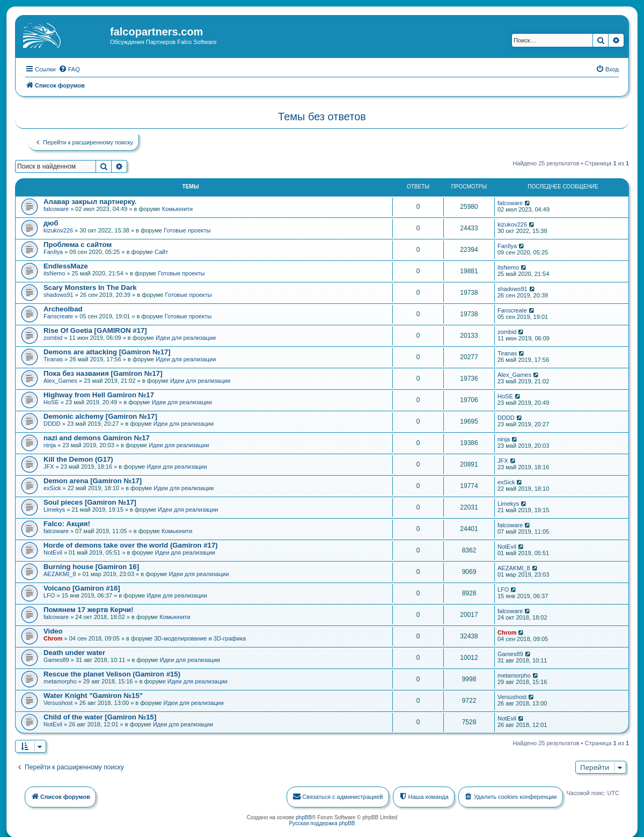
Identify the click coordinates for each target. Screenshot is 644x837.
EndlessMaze (66, 265)
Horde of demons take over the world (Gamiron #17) (131, 545)
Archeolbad (63, 308)
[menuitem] (69, 69)
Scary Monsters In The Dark (90, 287)
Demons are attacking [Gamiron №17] (107, 351)
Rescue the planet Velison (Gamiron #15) (112, 674)
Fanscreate (58, 316)
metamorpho (60, 681)
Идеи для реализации (186, 337)
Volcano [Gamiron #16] (82, 588)
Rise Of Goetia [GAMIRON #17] (95, 330)
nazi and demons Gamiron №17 (97, 437)
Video (53, 631)
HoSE (51, 402)
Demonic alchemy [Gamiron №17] (100, 416)
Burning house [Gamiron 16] (91, 566)
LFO (49, 595)
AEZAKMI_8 (60, 573)
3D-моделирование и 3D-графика (200, 638)
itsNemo (54, 273)
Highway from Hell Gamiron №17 (99, 394)
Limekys (54, 509)
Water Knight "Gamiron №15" (93, 695)
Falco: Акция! (67, 523)
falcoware (56, 208)
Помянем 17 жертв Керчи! (89, 609)
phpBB (304, 817)
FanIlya (53, 251)
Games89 (56, 659)
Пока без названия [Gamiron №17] (103, 373)
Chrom (53, 638)
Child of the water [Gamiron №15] (100, 716)
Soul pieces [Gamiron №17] (90, 502)
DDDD (52, 423)
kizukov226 (58, 230)
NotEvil (53, 552)
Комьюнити (177, 208)
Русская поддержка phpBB (322, 823)
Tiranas (53, 359)
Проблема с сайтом (78, 244)
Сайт (161, 251)
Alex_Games (60, 380)
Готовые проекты (187, 230)
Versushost (58, 702)
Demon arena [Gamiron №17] (93, 480)
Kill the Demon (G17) (78, 459)
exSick (52, 487)
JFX (49, 466)
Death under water (74, 652)
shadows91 (58, 294)
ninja (50, 445)
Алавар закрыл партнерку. (90, 201)
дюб (51, 223)
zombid (53, 337)
